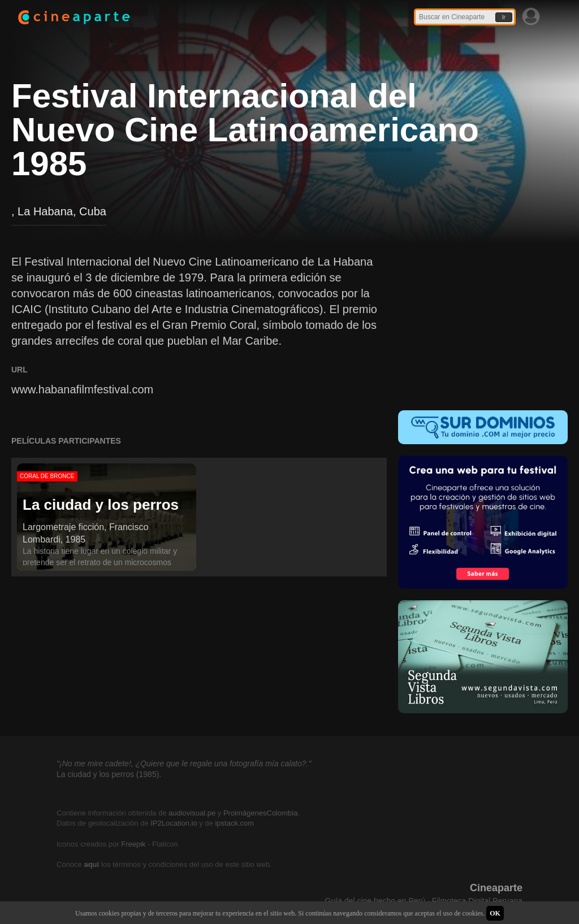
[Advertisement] (483, 324)
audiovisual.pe (192, 813)
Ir (504, 17)
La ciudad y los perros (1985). (109, 774)
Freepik (133, 844)
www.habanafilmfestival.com (82, 389)
